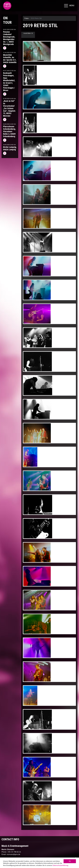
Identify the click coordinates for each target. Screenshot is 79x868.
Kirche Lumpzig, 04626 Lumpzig (10, 148)
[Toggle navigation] (69, 6)
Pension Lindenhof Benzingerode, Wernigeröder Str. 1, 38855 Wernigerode (9, 38)
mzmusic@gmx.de (13, 854)
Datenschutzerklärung (60, 866)
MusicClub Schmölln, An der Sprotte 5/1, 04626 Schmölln (10, 59)
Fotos (27, 18)
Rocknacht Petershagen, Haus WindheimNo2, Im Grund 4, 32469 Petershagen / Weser (9, 82)
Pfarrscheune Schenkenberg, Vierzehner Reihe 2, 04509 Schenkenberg (9, 131)
